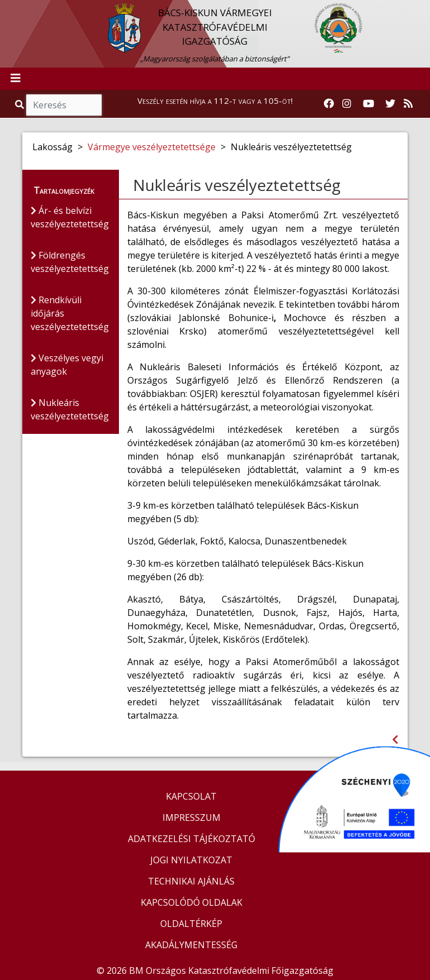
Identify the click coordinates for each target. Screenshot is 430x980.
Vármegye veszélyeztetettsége (152, 147)
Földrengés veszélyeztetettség (70, 262)
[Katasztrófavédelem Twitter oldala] (390, 104)
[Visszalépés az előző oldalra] (395, 740)
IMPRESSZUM (192, 818)
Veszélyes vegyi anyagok (67, 365)
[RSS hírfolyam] (408, 104)
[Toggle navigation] (16, 79)
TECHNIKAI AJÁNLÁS (191, 881)
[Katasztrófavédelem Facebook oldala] (329, 104)
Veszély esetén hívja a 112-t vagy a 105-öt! (215, 101)
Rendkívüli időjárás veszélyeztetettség (70, 313)
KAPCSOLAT (191, 796)
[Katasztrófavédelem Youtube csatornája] (369, 104)
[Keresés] (64, 105)
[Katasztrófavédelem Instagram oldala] (347, 104)
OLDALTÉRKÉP (191, 924)
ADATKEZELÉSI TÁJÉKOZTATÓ (192, 839)
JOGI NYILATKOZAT (191, 860)
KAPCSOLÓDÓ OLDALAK (192, 902)
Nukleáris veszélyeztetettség (70, 409)
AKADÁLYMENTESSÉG (191, 945)
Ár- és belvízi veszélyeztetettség (70, 217)
